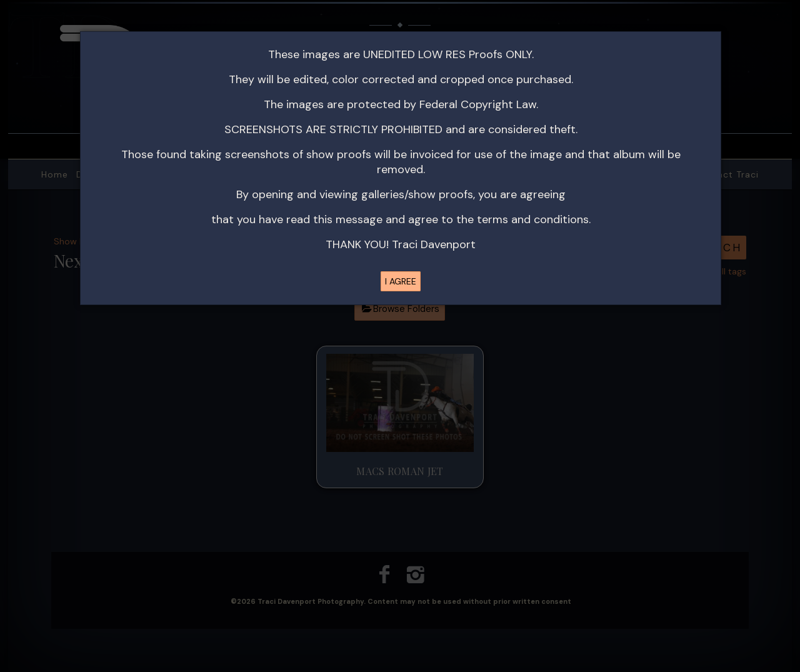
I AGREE (401, 281)
